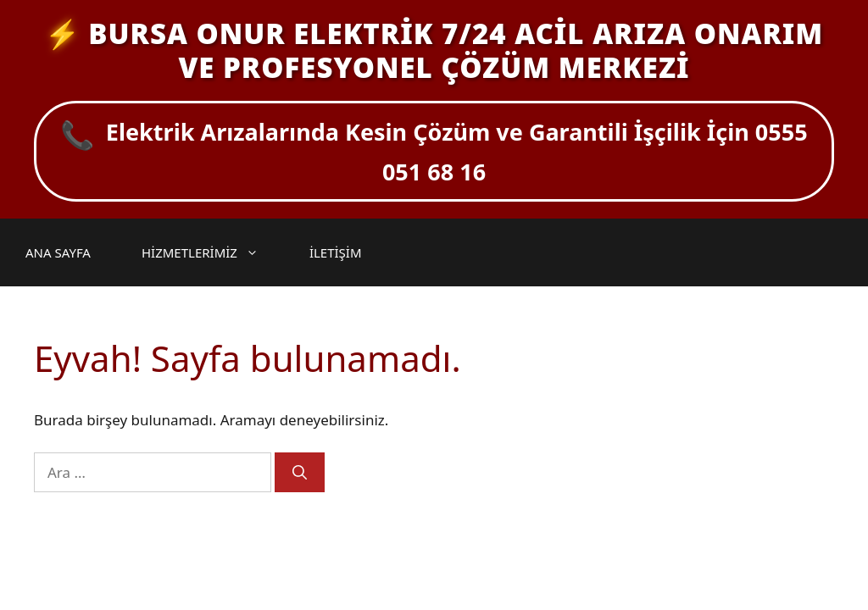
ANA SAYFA (58, 252)
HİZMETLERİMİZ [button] (209, 252)
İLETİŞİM (336, 252)
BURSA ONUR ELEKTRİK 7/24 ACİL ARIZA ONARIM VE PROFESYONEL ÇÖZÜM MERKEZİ (456, 50)
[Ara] (300, 473)
